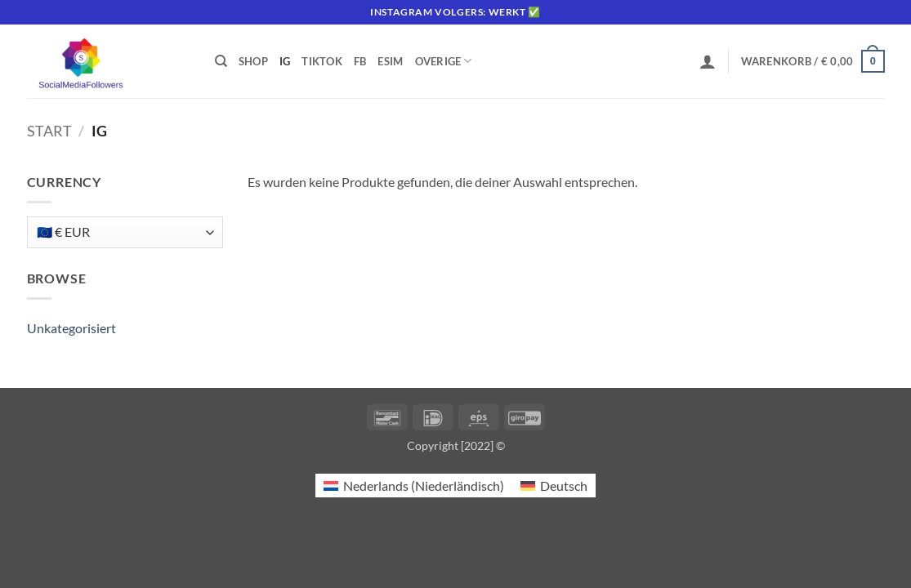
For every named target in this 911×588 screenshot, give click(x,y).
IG (285, 61)
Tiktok (322, 61)
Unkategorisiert (71, 328)
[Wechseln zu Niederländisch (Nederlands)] (414, 486)
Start (49, 131)
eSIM (390, 61)
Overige (444, 61)
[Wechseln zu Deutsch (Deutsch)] (554, 486)
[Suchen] (221, 61)
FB (360, 61)
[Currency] (125, 232)
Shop (253, 61)
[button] (708, 61)
